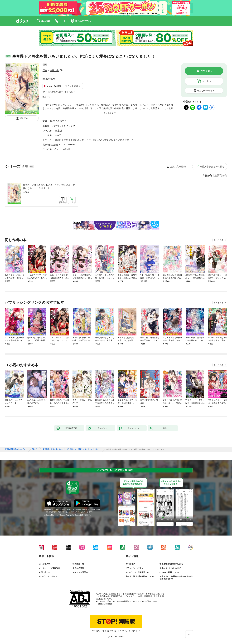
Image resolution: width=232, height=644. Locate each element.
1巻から (208, 176)
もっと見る (219, 240)
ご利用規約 (130, 564)
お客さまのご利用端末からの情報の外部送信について (176, 578)
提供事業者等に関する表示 (171, 564)
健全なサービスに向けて (170, 568)
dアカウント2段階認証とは (137, 572)
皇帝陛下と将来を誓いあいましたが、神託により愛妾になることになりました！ (49, 187)
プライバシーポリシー (135, 568)
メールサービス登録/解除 (50, 568)
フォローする (61, 70)
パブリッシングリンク (64, 126)
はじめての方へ (45, 564)
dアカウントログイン (48, 576)
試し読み (24, 118)
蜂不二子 (54, 70)
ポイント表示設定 (80, 572)
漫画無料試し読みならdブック (16, 449)
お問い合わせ (44, 572)
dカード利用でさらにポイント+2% (58, 92)
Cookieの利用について (169, 572)
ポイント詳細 (72, 86)
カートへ (206, 81)
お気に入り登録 (178, 167)
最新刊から (221, 176)
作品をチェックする (206, 91)
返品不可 (46, 97)
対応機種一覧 (78, 564)
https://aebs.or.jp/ (105, 604)
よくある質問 (78, 568)
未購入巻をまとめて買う (212, 167)
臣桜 (45, 70)
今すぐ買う (206, 71)
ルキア (58, 135)
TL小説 (58, 131)
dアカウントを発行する (104, 631)
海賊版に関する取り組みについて (140, 576)
